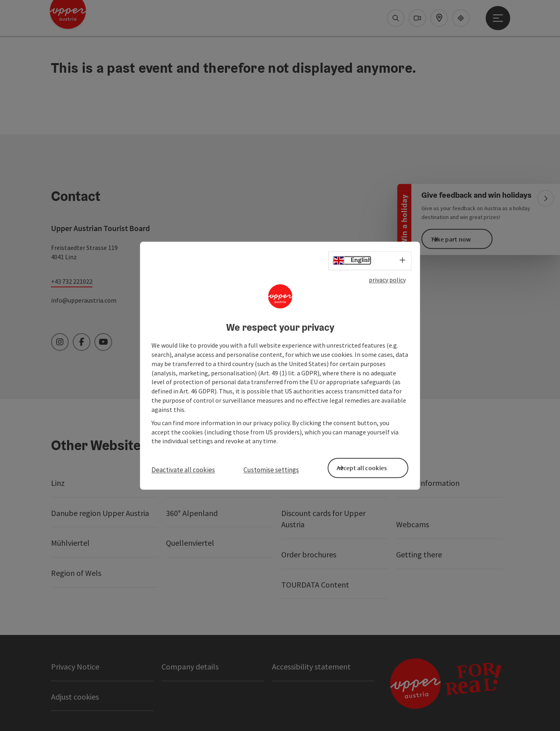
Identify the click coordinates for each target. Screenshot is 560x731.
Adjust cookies (75, 697)
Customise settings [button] (271, 470)
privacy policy (387, 283)
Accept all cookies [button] (374, 467)
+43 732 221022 (72, 281)
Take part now (463, 239)
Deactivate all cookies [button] (183, 470)
